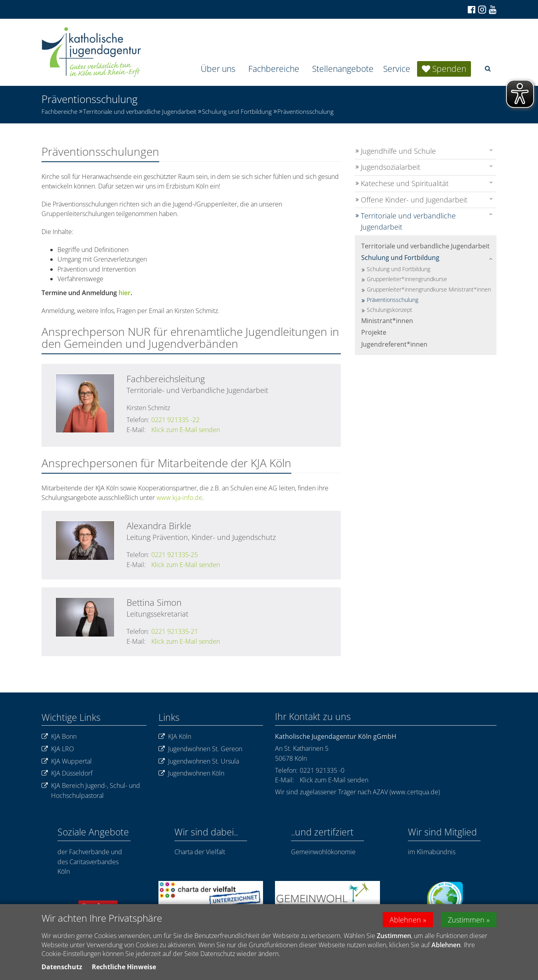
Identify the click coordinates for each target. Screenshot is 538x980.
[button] (488, 68)
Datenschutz (62, 967)
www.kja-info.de (179, 498)
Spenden (449, 69)
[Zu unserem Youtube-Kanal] (492, 10)
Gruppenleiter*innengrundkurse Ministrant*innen (429, 289)
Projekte (374, 332)
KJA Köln (175, 737)
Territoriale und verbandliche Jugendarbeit (140, 111)
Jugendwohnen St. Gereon (200, 749)
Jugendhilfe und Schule (398, 151)
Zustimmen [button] (466, 920)
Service (397, 69)
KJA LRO (58, 749)
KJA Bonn (59, 737)
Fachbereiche (274, 69)
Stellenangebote (343, 69)
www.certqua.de (415, 792)
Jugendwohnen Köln (191, 773)
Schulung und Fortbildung (237, 111)
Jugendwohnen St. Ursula (199, 761)
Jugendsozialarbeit (391, 167)
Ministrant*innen (387, 321)
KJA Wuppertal (67, 761)
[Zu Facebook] (471, 10)
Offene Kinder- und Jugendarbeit (414, 200)
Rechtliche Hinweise (124, 967)
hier (125, 293)
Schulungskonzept (390, 310)
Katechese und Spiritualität (405, 183)
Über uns (218, 69)
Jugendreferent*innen (394, 344)
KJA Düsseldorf (67, 773)
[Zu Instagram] (482, 9)
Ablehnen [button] (405, 920)
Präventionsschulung (306, 111)
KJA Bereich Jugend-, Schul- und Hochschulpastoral (91, 791)
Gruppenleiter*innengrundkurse (407, 279)
